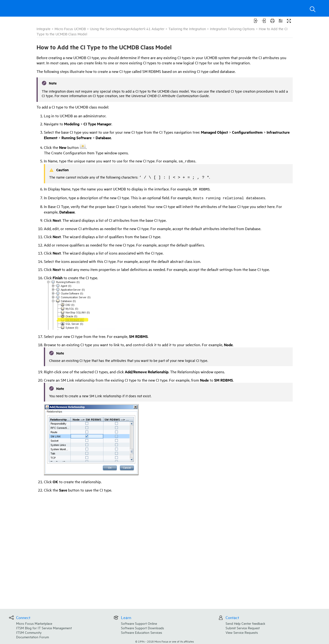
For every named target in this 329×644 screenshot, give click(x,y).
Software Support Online (139, 623)
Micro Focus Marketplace (34, 623)
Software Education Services (141, 632)
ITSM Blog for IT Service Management (44, 628)
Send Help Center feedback (245, 623)
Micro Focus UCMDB (70, 29)
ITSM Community (29, 632)
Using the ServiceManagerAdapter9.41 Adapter (127, 29)
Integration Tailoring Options (232, 29)
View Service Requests (242, 632)
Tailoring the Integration (187, 29)
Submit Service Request (243, 628)
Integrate (44, 29)
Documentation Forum (32, 637)
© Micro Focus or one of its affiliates (164, 641)
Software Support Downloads (142, 628)
